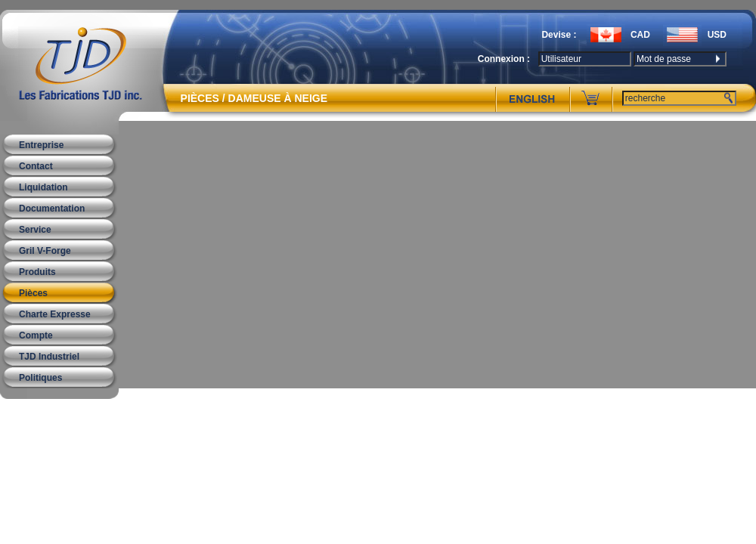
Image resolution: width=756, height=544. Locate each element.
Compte (36, 335)
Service (35, 230)
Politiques (40, 378)
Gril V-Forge (45, 251)
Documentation (52, 209)
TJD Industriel (49, 357)
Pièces (33, 293)
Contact (36, 166)
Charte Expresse (55, 314)
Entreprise (41, 145)
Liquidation (43, 187)
